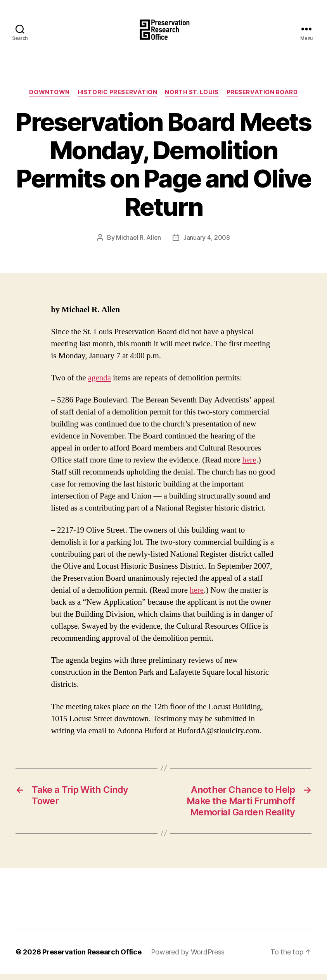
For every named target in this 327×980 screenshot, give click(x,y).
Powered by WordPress (188, 958)
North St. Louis (192, 99)
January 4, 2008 (207, 244)
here (249, 467)
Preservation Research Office (92, 958)
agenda (99, 384)
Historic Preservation (118, 99)
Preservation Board (262, 99)
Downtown (49, 99)
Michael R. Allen (138, 244)
